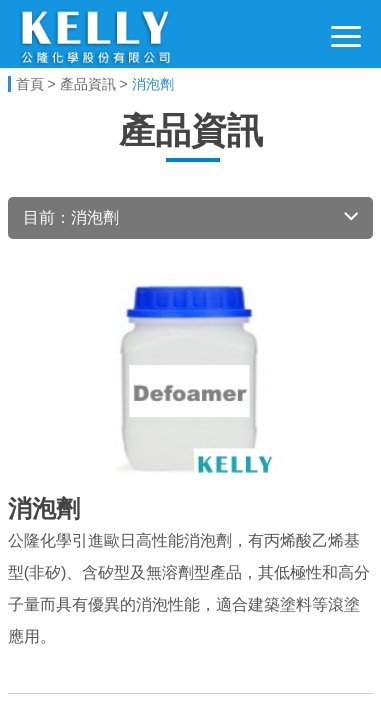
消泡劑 (153, 84)
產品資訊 (88, 84)
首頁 (30, 84)
